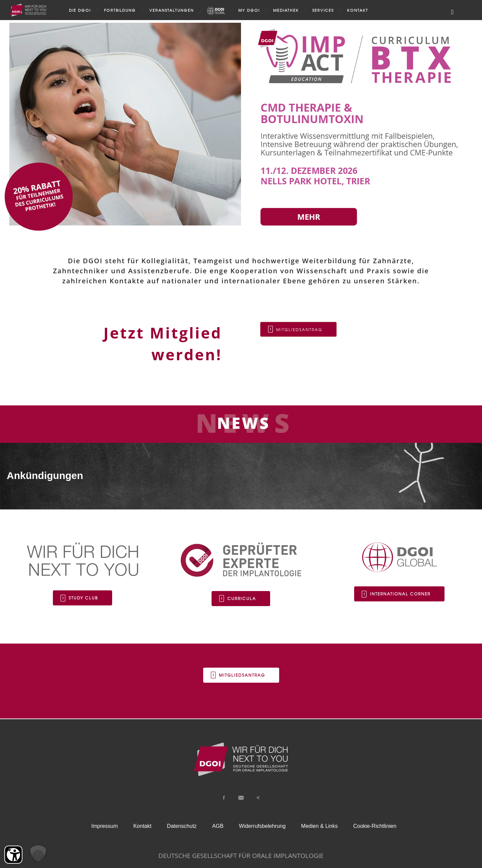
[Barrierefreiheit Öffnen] (13, 855)
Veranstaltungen (172, 10)
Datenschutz (182, 826)
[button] (38, 853)
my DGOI (249, 10)
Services (323, 10)
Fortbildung (120, 10)
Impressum (105, 826)
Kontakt (358, 10)
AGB (218, 826)
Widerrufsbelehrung (262, 826)
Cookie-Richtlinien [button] (375, 826)
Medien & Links (319, 826)
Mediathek (286, 10)
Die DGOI (80, 10)
